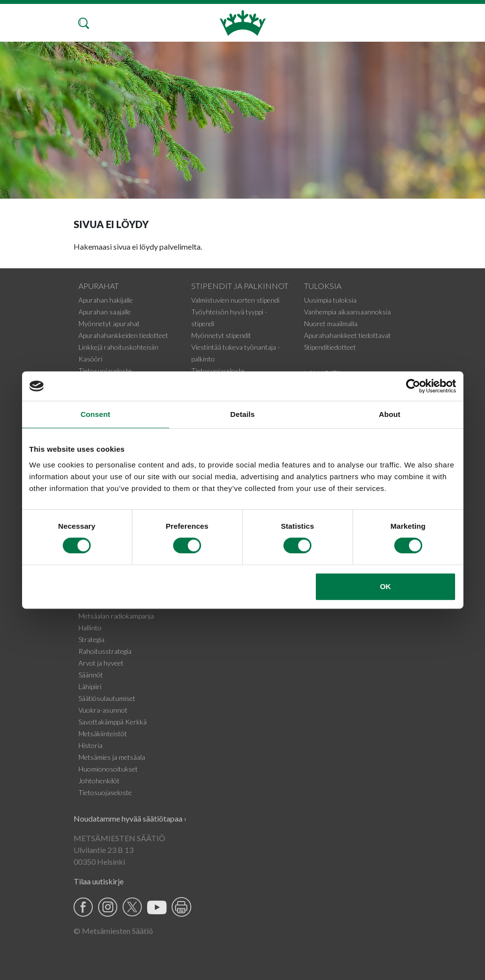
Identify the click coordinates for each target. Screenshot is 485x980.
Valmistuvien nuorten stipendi (235, 300)
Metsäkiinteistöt (103, 734)
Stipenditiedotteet (330, 347)
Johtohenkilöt (99, 781)
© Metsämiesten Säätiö (113, 931)
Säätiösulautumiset (107, 698)
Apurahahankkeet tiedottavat (347, 335)
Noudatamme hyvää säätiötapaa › (130, 818)
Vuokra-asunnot (103, 710)
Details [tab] (243, 414)
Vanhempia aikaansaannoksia (347, 312)
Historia (90, 745)
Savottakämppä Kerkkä (113, 722)
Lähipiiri (90, 686)
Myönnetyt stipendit (221, 335)
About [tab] (390, 414)
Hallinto (90, 628)
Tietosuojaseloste (105, 371)
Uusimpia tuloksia (330, 300)
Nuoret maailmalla (331, 323)
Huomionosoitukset (108, 769)
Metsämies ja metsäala (112, 757)
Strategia (91, 639)
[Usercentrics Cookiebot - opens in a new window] (413, 386)
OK (386, 586)
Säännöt (91, 675)
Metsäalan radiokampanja (116, 616)
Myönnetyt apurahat (109, 323)
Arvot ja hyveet (101, 663)
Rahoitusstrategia (105, 651)
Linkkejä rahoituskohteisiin (118, 347)
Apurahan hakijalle (106, 300)
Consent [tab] (95, 414)
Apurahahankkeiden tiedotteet (123, 335)
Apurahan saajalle (105, 312)
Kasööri (90, 359)
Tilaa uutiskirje (99, 881)
